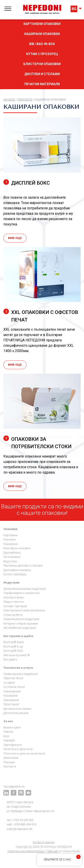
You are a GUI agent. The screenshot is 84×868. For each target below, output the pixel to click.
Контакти (10, 766)
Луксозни (10, 539)
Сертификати (13, 745)
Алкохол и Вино (13, 597)
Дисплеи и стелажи (42, 74)
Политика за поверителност (26, 851)
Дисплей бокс (12, 553)
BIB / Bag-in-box (42, 44)
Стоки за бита (13, 615)
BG (74, 9)
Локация (9, 762)
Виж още (15, 238)
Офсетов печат (13, 678)
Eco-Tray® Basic (14, 642)
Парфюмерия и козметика (22, 593)
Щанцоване (11, 700)
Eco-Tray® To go (13, 646)
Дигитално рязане (16, 713)
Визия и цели (12, 727)
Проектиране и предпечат (21, 674)
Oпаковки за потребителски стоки (37, 442)
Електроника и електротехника (24, 610)
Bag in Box (10, 561)
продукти (25, 100)
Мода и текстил (14, 602)
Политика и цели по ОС (18, 749)
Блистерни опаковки (42, 64)
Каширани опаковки (42, 34)
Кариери (9, 740)
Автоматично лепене (17, 709)
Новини (8, 732)
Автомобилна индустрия (20, 628)
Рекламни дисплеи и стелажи (23, 566)
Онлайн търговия (15, 606)
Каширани (11, 544)
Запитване (11, 758)
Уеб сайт (53, 851)
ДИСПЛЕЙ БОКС (27, 182)
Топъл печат (11, 704)
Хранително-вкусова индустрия (25, 589)
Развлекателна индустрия (21, 619)
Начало (9, 100)
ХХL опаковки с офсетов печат (41, 316)
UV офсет (9, 683)
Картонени (10, 535)
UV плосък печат (14, 687)
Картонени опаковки (42, 24)
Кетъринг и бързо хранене (21, 624)
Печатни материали (42, 84)
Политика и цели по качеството (24, 754)
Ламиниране (12, 691)
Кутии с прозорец (42, 54)
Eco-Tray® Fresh (13, 651)
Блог (6, 736)
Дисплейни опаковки (17, 570)
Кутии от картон (44, 842)
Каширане (10, 696)
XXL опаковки (12, 557)
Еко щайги (10, 659)
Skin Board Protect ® (17, 655)
